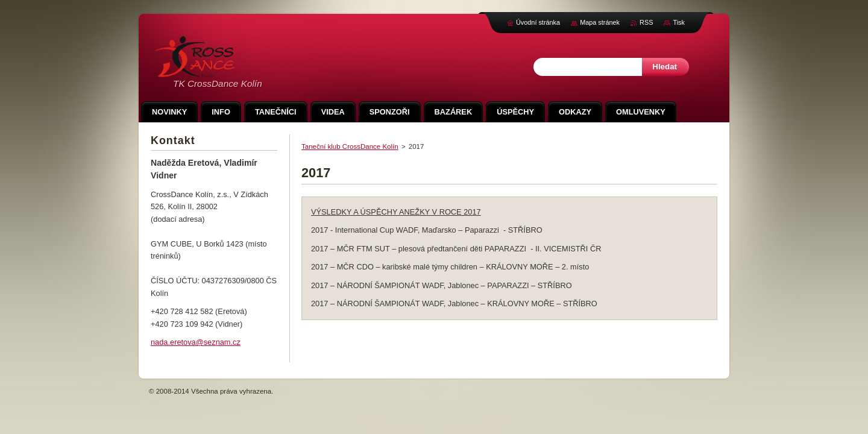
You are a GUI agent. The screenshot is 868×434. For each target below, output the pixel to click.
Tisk (679, 22)
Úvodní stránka (538, 22)
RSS (646, 22)
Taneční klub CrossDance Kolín (350, 146)
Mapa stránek (600, 22)
